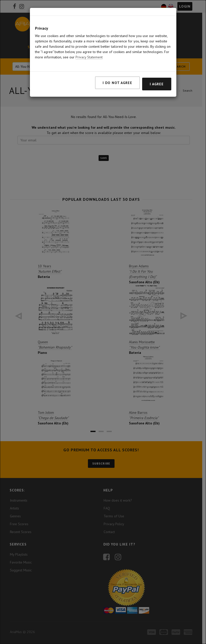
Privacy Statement (89, 57)
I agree (157, 84)
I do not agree (117, 83)
